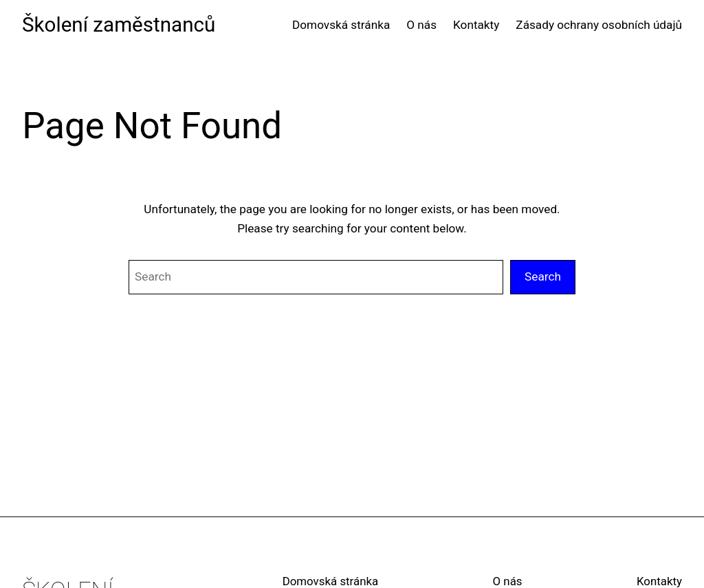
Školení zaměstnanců (119, 25)
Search (543, 276)
